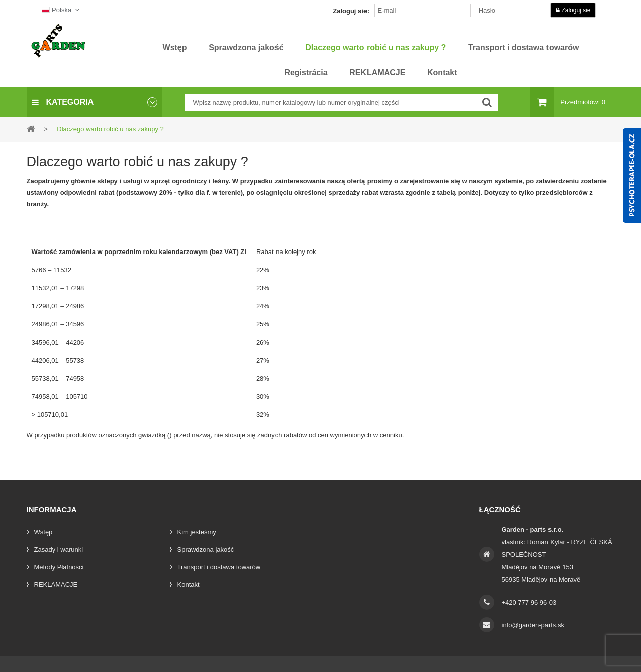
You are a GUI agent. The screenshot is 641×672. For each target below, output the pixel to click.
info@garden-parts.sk (533, 625)
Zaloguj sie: (351, 11)
